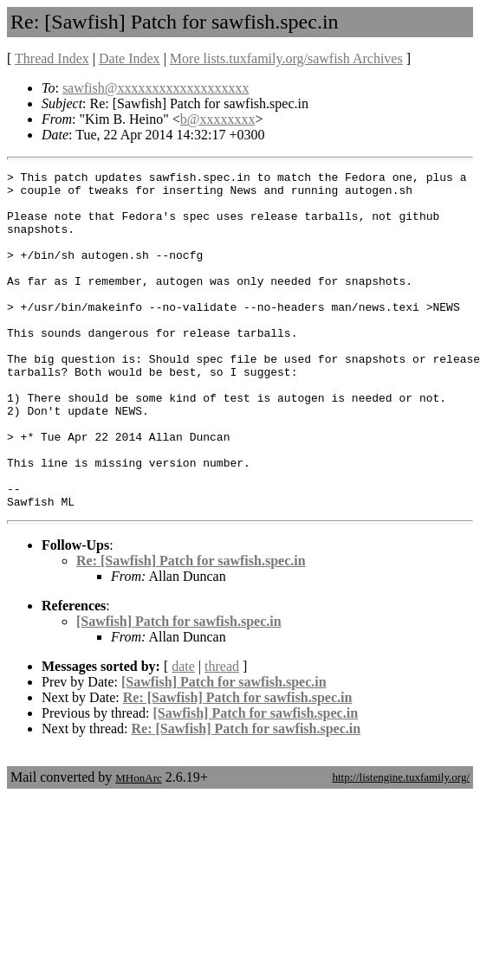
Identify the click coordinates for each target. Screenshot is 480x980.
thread (222, 734)
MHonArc (138, 845)
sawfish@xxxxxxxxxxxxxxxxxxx (156, 88)
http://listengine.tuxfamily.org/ (401, 845)
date (183, 734)
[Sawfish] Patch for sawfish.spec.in (179, 689)
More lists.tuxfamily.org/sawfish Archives (286, 58)
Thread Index (52, 58)
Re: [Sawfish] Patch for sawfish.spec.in (191, 628)
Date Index (130, 58)
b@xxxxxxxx (218, 119)
